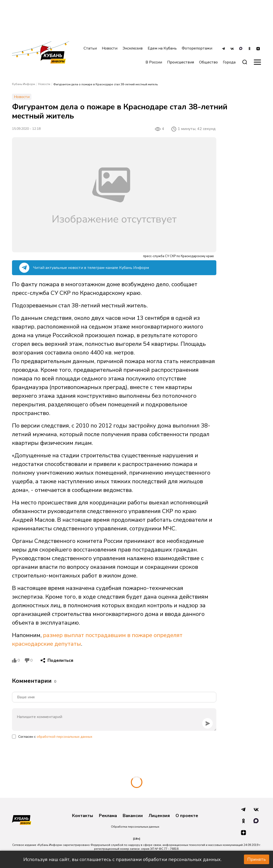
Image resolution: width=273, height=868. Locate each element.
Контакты (83, 816)
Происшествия (181, 62)
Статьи (90, 48)
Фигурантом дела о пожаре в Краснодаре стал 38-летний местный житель (106, 84)
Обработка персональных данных (135, 827)
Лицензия (159, 816)
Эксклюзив (133, 48)
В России (154, 62)
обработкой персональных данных (64, 737)
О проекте (187, 816)
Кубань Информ (24, 84)
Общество (208, 62)
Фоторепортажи (197, 48)
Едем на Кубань (162, 48)
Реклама (108, 816)
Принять (257, 859)
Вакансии (133, 816)
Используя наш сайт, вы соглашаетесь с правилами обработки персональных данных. (122, 859)
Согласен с (55, 737)
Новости (110, 48)
